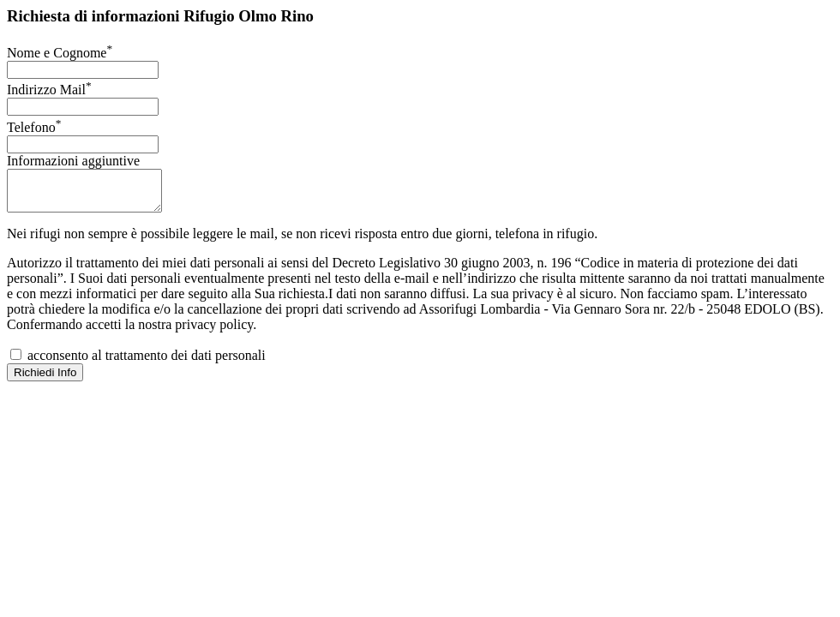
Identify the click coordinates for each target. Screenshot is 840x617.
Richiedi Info (45, 380)
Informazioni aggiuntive (73, 161)
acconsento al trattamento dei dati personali (138, 363)
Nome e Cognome (60, 53)
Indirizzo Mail (49, 90)
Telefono (34, 127)
